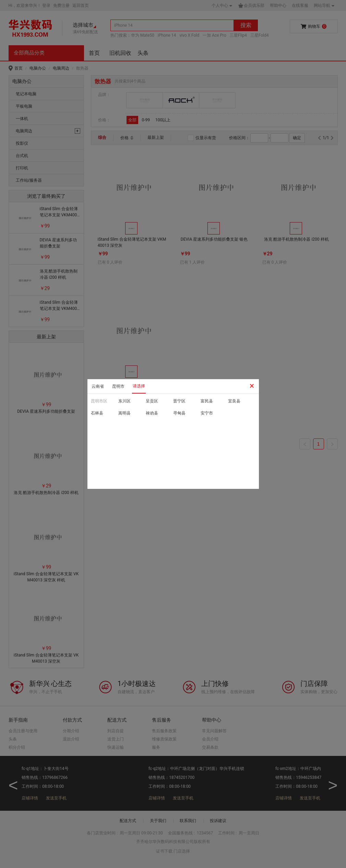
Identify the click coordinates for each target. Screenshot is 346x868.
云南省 (98, 386)
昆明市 (118, 386)
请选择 (139, 386)
